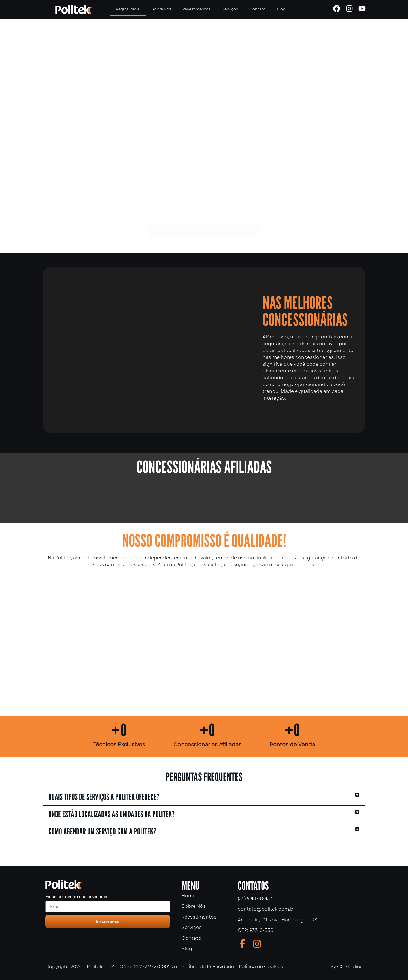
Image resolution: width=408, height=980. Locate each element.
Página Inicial (128, 9)
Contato (258, 9)
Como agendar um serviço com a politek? (102, 831)
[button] (204, 797)
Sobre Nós (161, 9)
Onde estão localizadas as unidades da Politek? (111, 814)
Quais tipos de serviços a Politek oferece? (104, 797)
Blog (281, 9)
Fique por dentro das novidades (77, 897)
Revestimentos (196, 9)
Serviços (230, 9)
